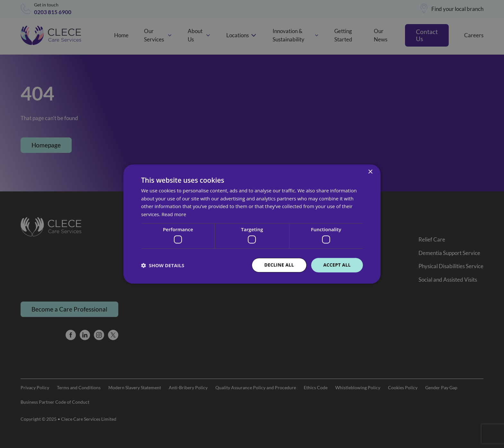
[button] (163, 265)
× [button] (370, 172)
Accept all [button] (337, 265)
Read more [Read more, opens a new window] (174, 214)
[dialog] (252, 224)
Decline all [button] (279, 265)
